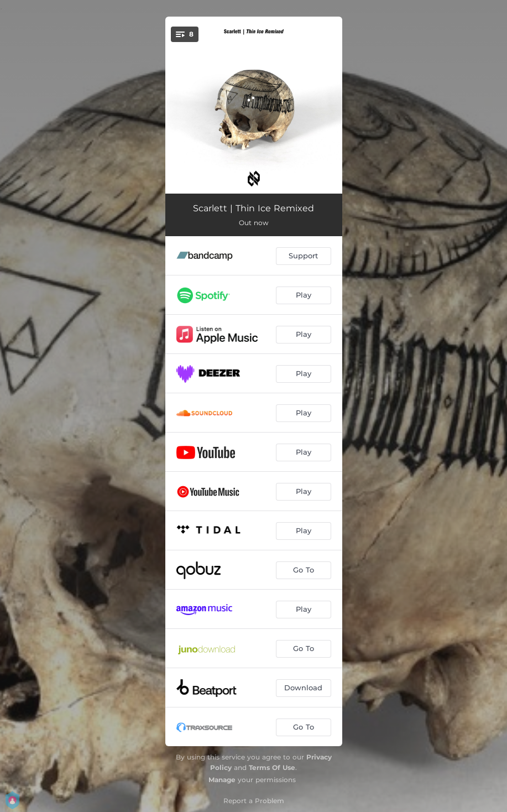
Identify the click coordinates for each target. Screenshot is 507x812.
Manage (222, 780)
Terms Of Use (272, 767)
